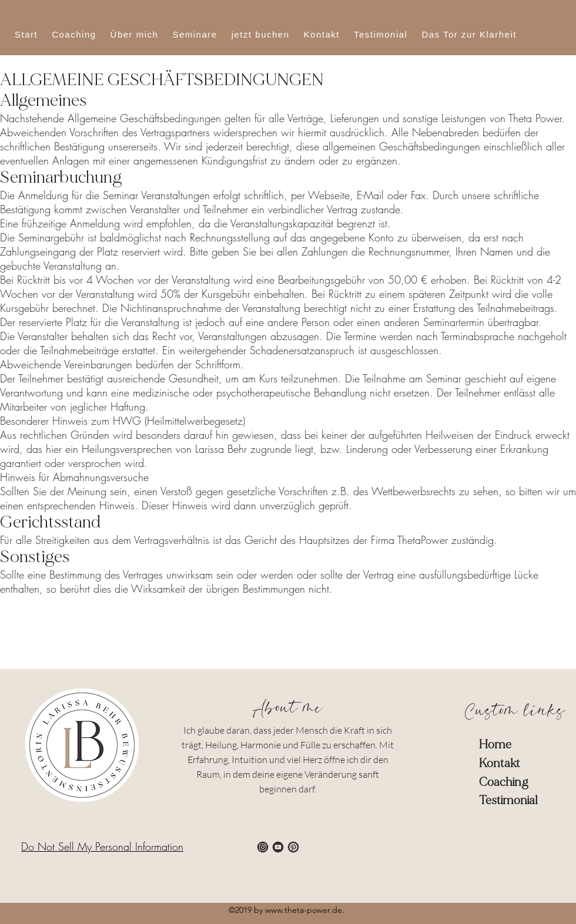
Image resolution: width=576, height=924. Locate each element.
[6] (293, 847)
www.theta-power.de (304, 910)
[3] (263, 847)
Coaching (504, 782)
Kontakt (500, 763)
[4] (278, 847)
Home (495, 745)
